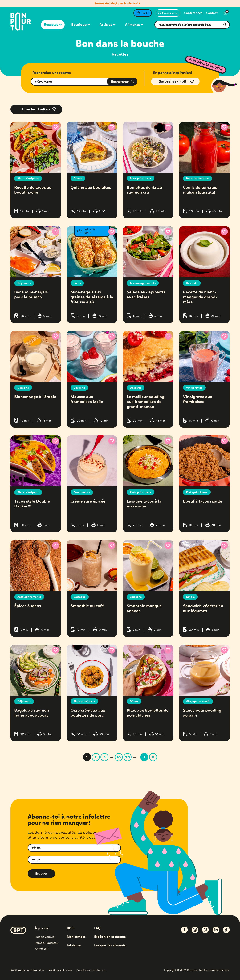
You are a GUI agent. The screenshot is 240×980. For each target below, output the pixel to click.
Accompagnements (143, 283)
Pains (77, 283)
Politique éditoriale (60, 970)
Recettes (53, 25)
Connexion (168, 13)
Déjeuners (24, 283)
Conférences (193, 13)
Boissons (80, 596)
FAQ (97, 927)
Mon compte (76, 936)
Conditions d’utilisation (91, 970)
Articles (108, 25)
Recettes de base (198, 179)
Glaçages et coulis (198, 701)
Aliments (134, 25)
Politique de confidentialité (27, 970)
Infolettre (74, 944)
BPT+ (145, 13)
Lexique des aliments (110, 944)
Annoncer (41, 948)
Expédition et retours (110, 936)
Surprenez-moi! (173, 82)
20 (128, 757)
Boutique (81, 25)
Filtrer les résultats (36, 110)
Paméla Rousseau (47, 942)
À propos (41, 927)
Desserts (192, 283)
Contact (212, 13)
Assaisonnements (29, 596)
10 (119, 757)
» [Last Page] (153, 756)
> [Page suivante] (144, 756)
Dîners (78, 179)
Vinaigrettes (194, 388)
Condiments (82, 492)
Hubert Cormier (45, 936)
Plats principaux (28, 179)
